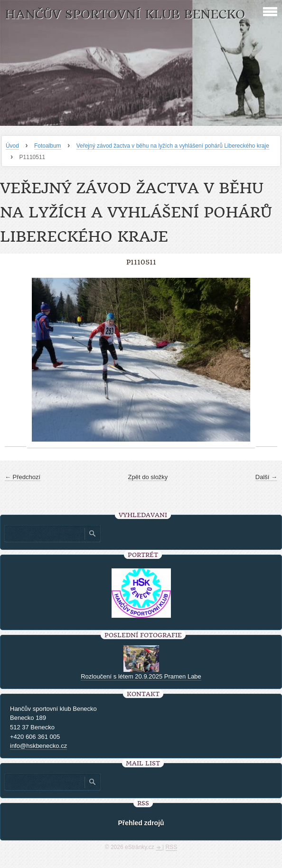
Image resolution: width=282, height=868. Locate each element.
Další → (266, 477)
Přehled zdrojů (141, 823)
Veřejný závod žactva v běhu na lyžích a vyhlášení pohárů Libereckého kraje (173, 146)
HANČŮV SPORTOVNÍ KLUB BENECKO (125, 14)
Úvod (12, 146)
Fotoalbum (48, 146)
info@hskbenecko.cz (38, 746)
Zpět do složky (148, 477)
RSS (172, 847)
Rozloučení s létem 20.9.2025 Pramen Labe (141, 676)
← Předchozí (23, 477)
